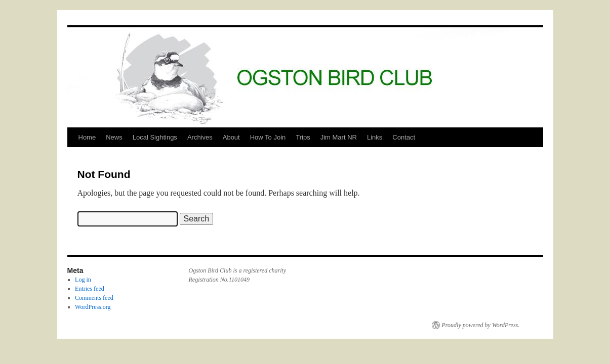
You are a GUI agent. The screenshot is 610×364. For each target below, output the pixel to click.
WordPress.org (93, 307)
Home (87, 137)
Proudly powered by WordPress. (481, 325)
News (114, 137)
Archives (200, 137)
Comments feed (94, 298)
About (231, 137)
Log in (83, 280)
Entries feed (90, 289)
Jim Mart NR (339, 137)
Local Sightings (155, 137)
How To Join (268, 137)
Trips (303, 137)
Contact (404, 137)
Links (375, 137)
